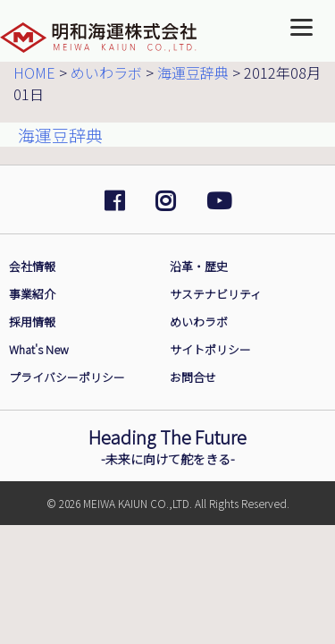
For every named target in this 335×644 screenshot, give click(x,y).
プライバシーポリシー (67, 377)
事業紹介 (32, 294)
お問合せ (193, 377)
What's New (39, 349)
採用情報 (32, 322)
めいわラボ (199, 322)
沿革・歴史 (199, 266)
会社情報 (32, 266)
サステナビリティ (216, 294)
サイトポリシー (210, 349)
